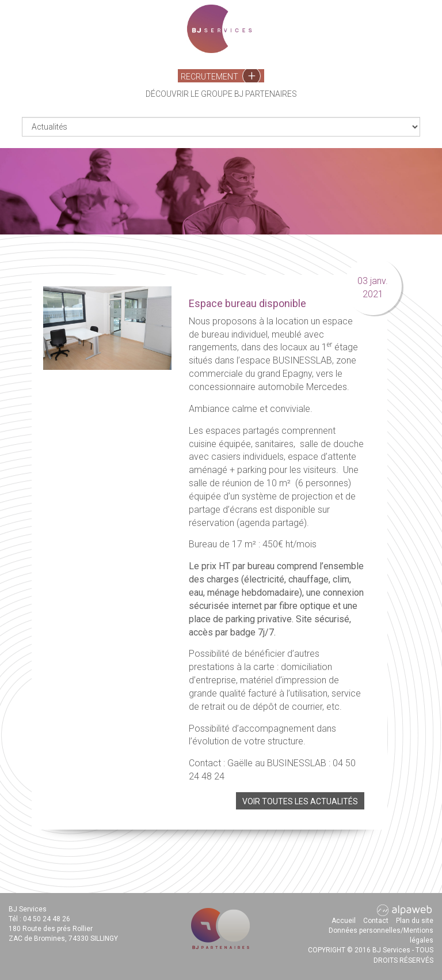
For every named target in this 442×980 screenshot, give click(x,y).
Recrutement (221, 76)
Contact (376, 921)
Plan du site (415, 921)
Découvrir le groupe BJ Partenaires (221, 94)
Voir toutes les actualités (300, 801)
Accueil (344, 921)
